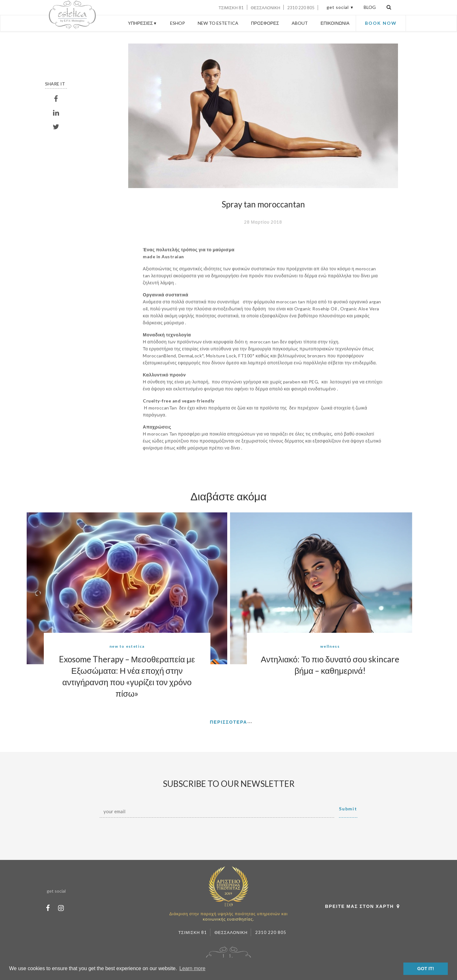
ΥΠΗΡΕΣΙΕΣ (143, 23)
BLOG (370, 7)
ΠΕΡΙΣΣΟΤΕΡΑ (228, 722)
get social (338, 7)
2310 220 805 (301, 8)
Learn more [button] (192, 968)
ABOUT (300, 23)
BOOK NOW (381, 23)
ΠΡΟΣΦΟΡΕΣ (265, 23)
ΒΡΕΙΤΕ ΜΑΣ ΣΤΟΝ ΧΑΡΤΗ (364, 906)
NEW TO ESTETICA (218, 23)
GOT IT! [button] (426, 969)
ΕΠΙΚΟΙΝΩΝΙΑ (335, 23)
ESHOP (178, 23)
